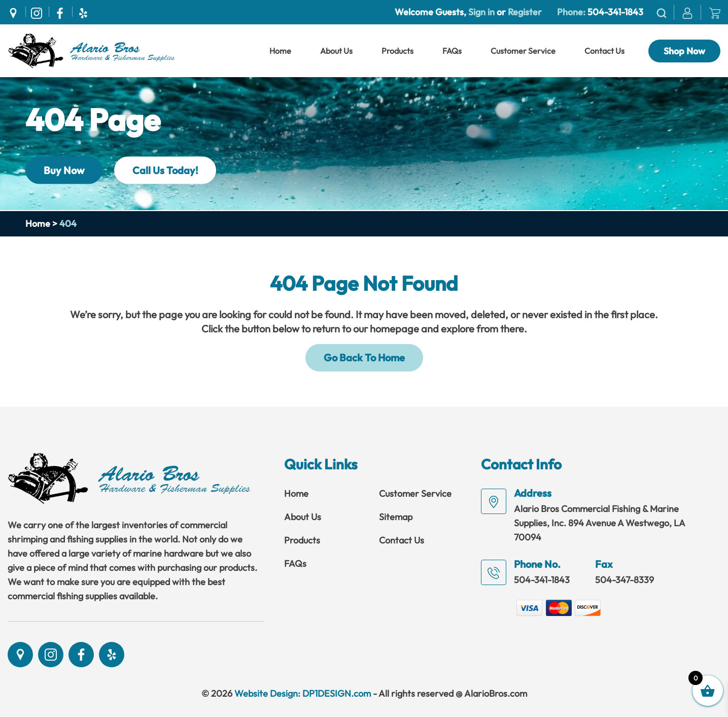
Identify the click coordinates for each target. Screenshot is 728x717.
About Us (336, 51)
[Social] (16, 12)
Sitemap (396, 517)
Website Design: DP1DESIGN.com (303, 693)
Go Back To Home (364, 357)
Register (524, 12)
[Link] (91, 50)
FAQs (452, 51)
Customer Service (523, 51)
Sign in (481, 12)
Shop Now (684, 51)
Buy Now (64, 170)
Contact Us (604, 51)
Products (397, 51)
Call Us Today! (165, 170)
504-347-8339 (625, 580)
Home (280, 51)
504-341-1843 (615, 12)
